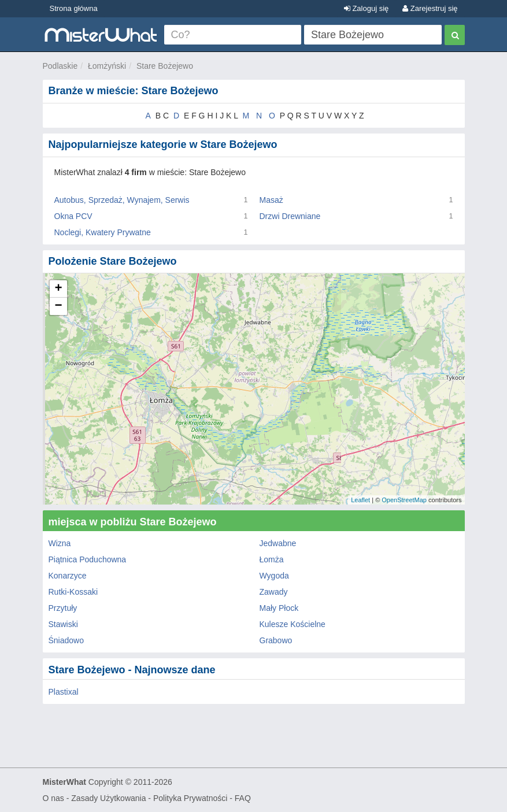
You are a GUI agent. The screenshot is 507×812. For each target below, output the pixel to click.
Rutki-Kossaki (73, 592)
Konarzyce (68, 576)
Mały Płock (279, 608)
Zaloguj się (366, 8)
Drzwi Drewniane (290, 216)
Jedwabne (278, 543)
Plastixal (64, 692)
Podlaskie (60, 66)
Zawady (274, 592)
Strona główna (74, 8)
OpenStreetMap (404, 500)
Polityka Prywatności (190, 798)
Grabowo (276, 640)
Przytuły (63, 608)
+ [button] (58, 289)
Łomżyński (107, 66)
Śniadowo (66, 640)
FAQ (243, 798)
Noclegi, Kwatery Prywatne (103, 232)
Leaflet (360, 500)
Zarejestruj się (430, 8)
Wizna (60, 543)
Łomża (272, 559)
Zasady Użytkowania (108, 798)
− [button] (58, 306)
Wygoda (274, 576)
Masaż (271, 200)
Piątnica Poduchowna (88, 559)
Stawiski (63, 624)
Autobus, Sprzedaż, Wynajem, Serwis (122, 200)
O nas (53, 798)
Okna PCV (73, 216)
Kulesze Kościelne (293, 624)
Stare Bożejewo (165, 66)
